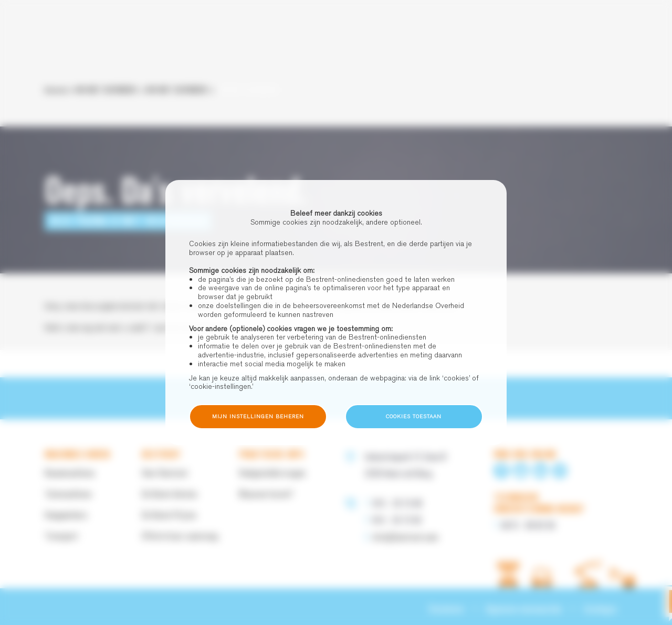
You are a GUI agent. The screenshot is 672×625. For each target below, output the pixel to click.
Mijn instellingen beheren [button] (258, 416)
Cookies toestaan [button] (414, 416)
